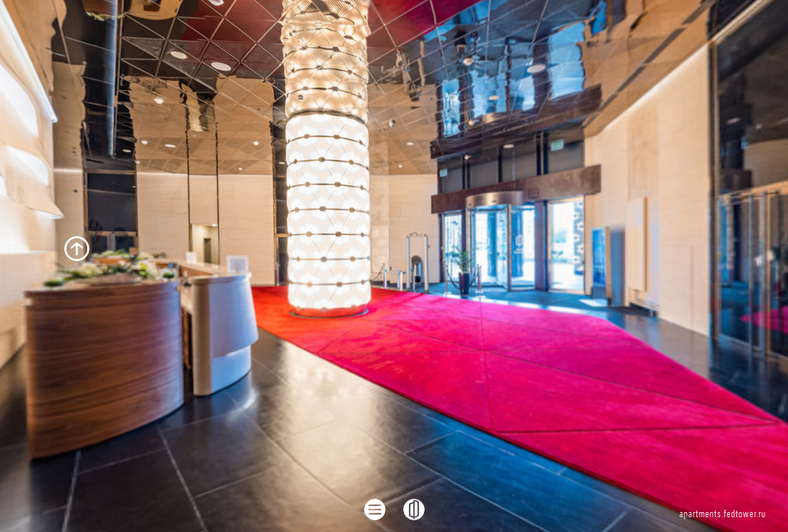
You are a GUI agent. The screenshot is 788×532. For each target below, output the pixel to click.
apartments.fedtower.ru (723, 515)
